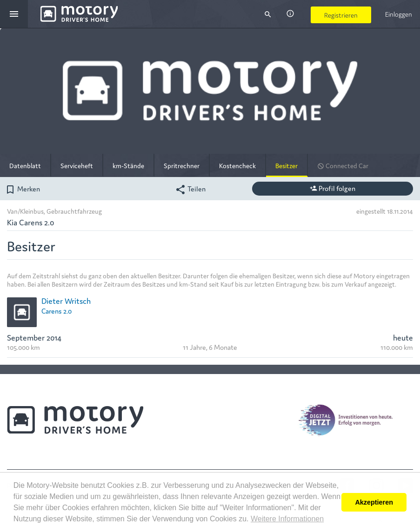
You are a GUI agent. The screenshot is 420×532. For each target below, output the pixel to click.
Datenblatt (25, 165)
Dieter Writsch (66, 300)
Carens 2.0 (57, 311)
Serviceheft (77, 165)
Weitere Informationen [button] (287, 519)
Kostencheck (237, 165)
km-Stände (128, 165)
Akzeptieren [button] (374, 502)
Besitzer (287, 165)
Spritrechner (182, 165)
